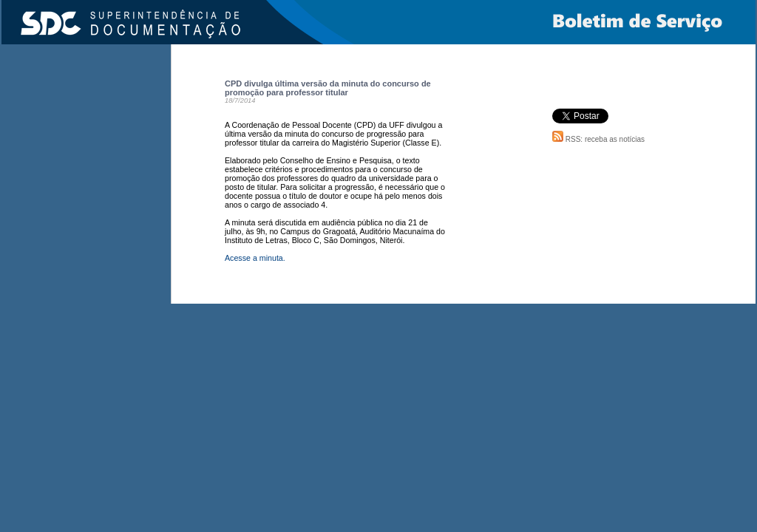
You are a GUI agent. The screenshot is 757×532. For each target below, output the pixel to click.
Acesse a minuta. (255, 258)
